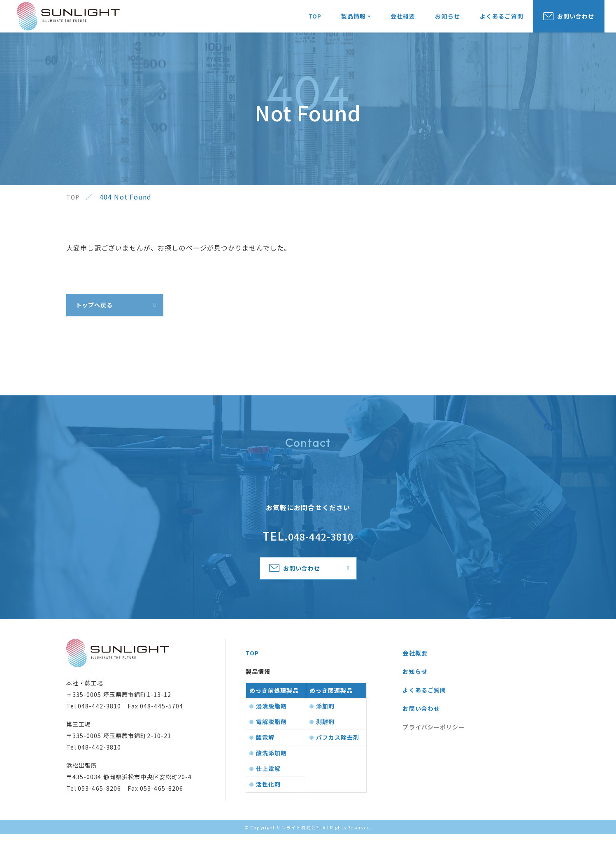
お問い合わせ (576, 21)
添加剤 (325, 724)
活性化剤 (268, 802)
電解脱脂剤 (272, 739)
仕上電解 (268, 786)
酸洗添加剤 (272, 771)
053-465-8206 (99, 806)
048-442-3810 (321, 542)
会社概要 (403, 21)
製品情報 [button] (353, 21)
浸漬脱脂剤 (272, 724)
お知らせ (447, 21)
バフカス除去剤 (338, 755)
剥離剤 (325, 739)
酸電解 (265, 755)
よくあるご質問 (502, 21)
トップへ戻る (98, 309)
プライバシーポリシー (434, 745)
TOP (315, 21)
